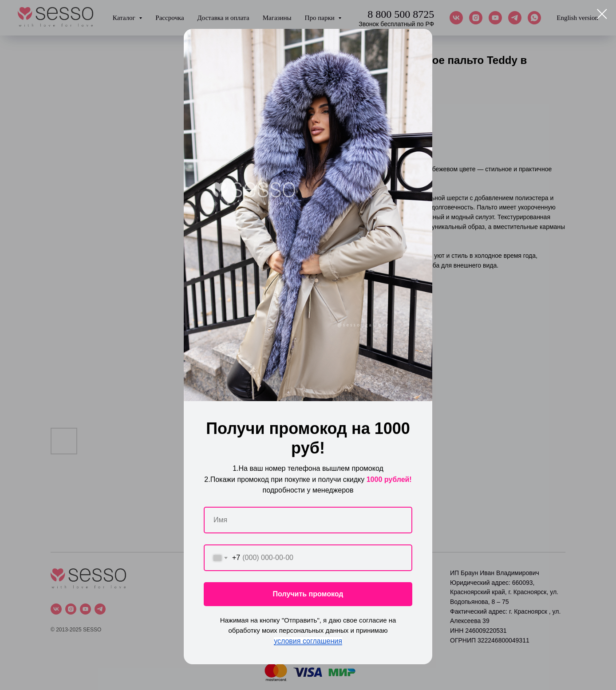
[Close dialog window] (602, 14)
